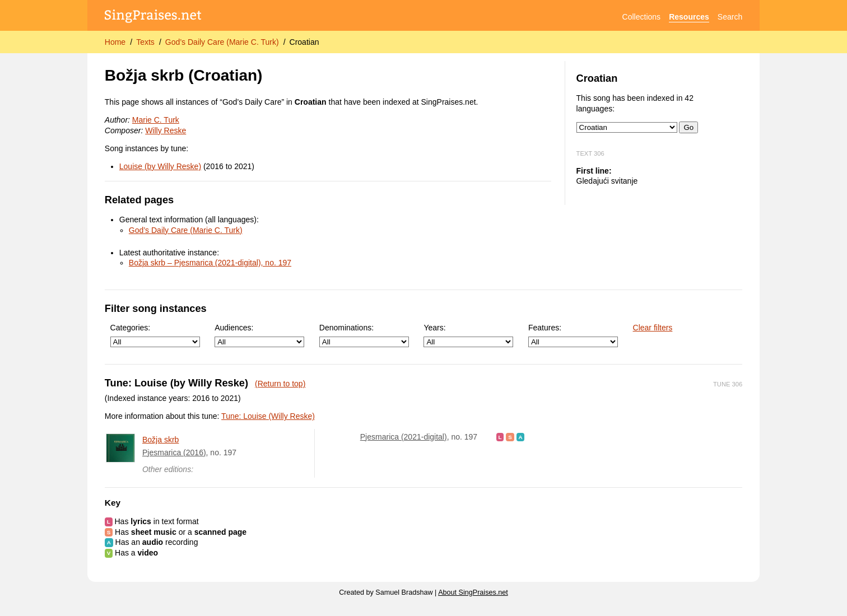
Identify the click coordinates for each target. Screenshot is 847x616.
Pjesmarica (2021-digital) (404, 437)
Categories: (155, 335)
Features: (573, 335)
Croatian (304, 42)
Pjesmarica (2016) (174, 452)
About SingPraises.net (473, 592)
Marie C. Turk (156, 120)
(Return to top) (280, 384)
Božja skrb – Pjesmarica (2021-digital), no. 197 (210, 263)
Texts (145, 42)
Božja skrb (160, 440)
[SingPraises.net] (153, 17)
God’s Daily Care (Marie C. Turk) (222, 42)
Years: (468, 335)
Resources (689, 17)
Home (115, 42)
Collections (641, 17)
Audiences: (259, 335)
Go (688, 127)
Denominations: (364, 335)
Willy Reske (166, 130)
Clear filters (653, 328)
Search (730, 17)
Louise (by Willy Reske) (160, 166)
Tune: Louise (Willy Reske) (268, 416)
